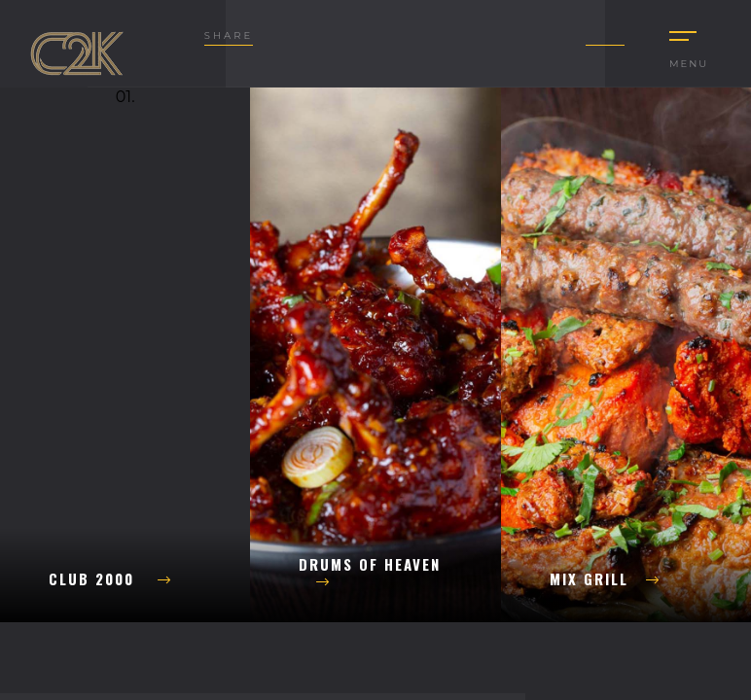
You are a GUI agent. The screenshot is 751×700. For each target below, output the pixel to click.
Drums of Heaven (370, 571)
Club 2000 (110, 578)
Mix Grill (605, 578)
